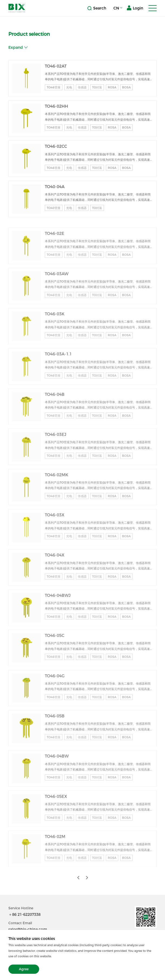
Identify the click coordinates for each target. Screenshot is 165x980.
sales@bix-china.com (28, 929)
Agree (24, 969)
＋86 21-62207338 (24, 914)
